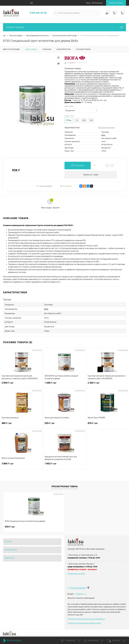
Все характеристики (107, 128)
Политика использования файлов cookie (84, 623)
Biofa (103, 135)
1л (77, 120)
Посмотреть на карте (76, 574)
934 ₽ (10, 527)
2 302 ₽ (108, 384)
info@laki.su (80, 594)
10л (91, 120)
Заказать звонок (116, 3)
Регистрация (97, 3)
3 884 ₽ (21, 465)
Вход (88, 3)
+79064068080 (77, 588)
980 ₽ (21, 425)
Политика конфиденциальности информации (86, 619)
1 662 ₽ (64, 465)
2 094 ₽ (21, 384)
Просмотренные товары (64, 487)
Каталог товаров (64, 27)
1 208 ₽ (64, 384)
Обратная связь (12, 641)
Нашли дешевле (44, 186)
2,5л (84, 120)
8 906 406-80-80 (38, 13)
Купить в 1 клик (91, 175)
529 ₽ (64, 425)
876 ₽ (108, 425)
